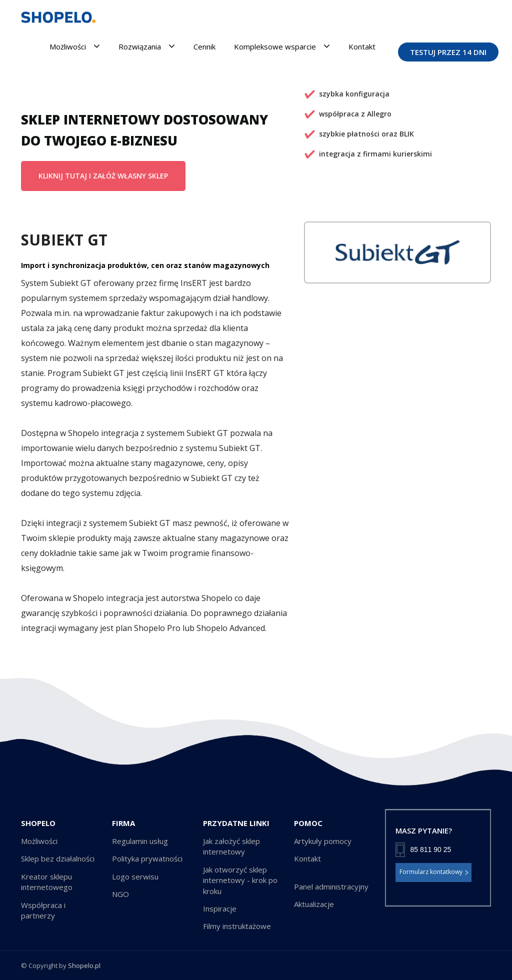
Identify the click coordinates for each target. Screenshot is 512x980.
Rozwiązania (147, 46)
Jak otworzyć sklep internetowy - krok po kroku (240, 880)
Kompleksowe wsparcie (282, 46)
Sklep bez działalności (58, 858)
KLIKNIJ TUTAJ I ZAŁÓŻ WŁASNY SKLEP (103, 176)
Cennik (204, 46)
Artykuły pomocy (323, 841)
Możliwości (75, 46)
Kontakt (362, 46)
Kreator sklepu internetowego (47, 882)
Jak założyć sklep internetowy (231, 846)
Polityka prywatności (147, 858)
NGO (120, 894)
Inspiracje (220, 908)
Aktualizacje (314, 904)
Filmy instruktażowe (237, 926)
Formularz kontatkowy (434, 872)
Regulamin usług (140, 841)
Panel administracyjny (331, 886)
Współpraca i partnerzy (43, 910)
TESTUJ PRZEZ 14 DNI (448, 52)
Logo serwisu (135, 876)
